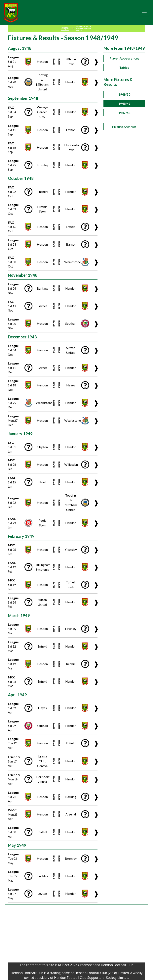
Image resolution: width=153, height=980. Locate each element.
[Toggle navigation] (144, 13)
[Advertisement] (77, 935)
